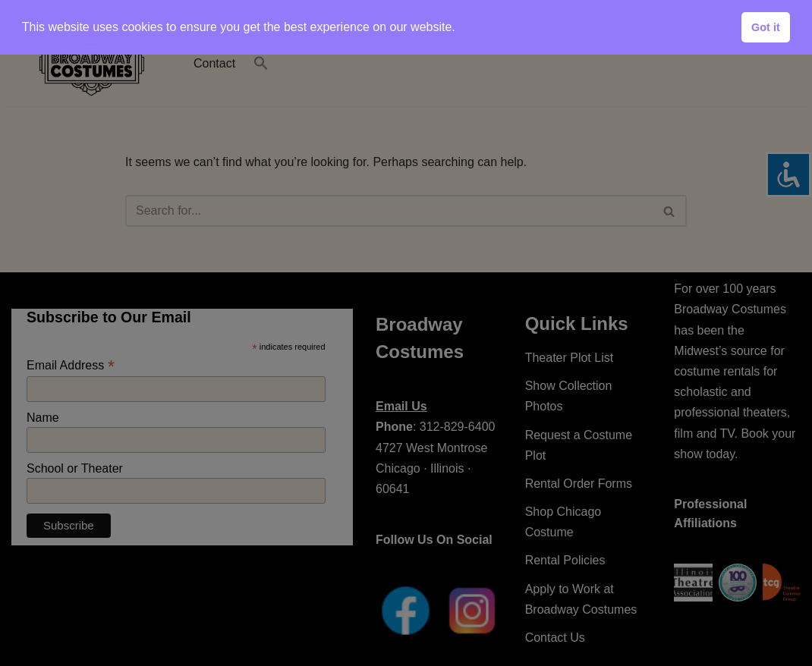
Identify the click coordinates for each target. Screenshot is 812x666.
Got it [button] (766, 27)
